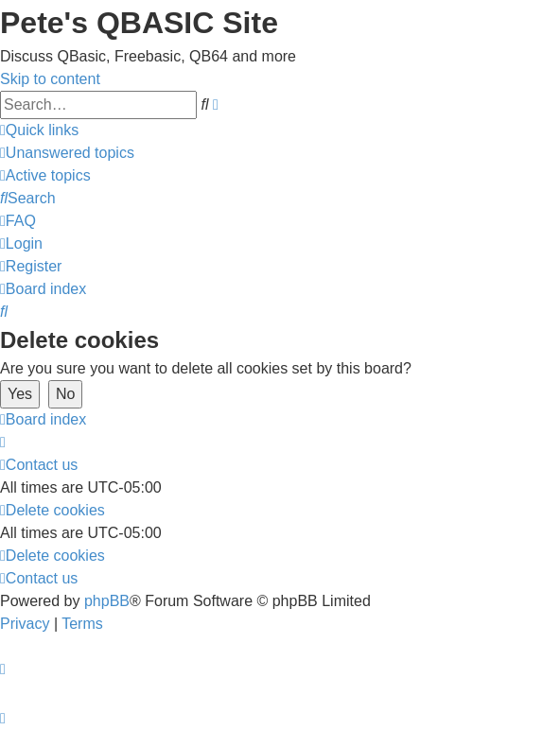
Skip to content (50, 79)
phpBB (107, 601)
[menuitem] (67, 153)
